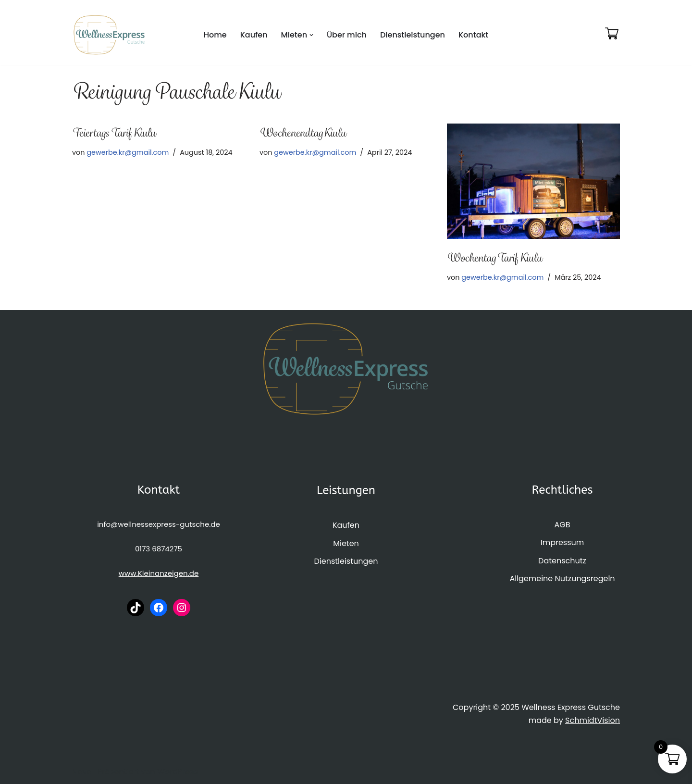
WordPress (178, 772)
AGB (562, 525)
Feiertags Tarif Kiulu (114, 133)
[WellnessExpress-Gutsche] (109, 35)
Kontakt (473, 35)
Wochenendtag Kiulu (303, 133)
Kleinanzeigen (163, 573)
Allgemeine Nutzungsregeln (562, 579)
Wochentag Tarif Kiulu (494, 258)
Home (215, 35)
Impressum (562, 542)
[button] (311, 35)
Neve (82, 772)
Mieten (346, 543)
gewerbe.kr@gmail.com (128, 152)
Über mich (347, 35)
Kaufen (254, 35)
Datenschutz (562, 561)
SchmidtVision (593, 720)
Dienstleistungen (413, 35)
